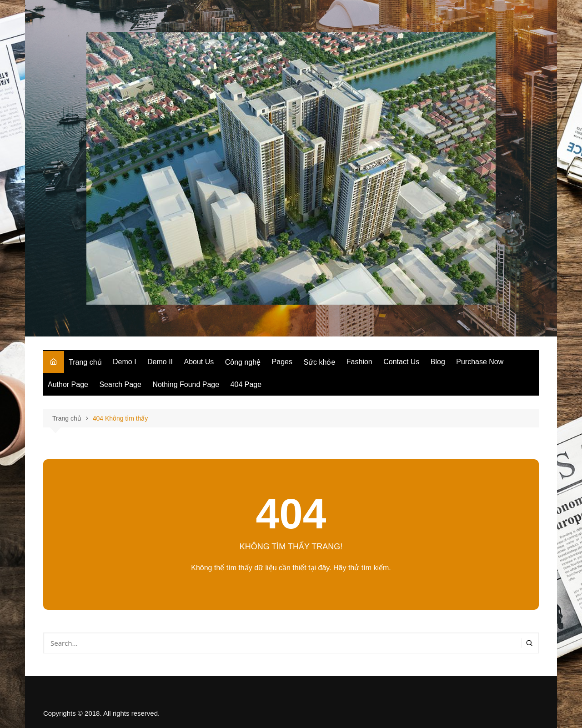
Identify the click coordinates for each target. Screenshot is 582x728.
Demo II (160, 362)
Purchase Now (480, 362)
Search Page (120, 384)
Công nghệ (243, 362)
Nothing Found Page (186, 384)
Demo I (125, 362)
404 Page (246, 384)
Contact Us (401, 362)
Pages (282, 362)
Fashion (359, 362)
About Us (199, 362)
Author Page (68, 384)
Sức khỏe (319, 362)
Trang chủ (85, 362)
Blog (438, 362)
